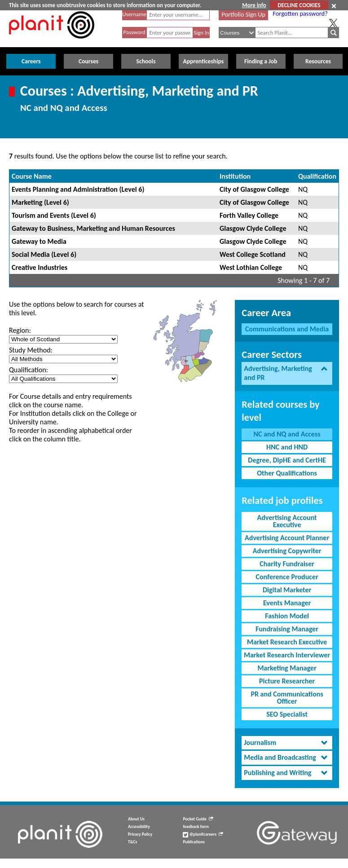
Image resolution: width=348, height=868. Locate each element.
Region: (20, 330)
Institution (235, 176)
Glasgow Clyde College (253, 228)
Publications (194, 842)
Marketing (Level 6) (40, 202)
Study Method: (31, 350)
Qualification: (29, 370)
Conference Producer (287, 577)
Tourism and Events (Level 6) (54, 215)
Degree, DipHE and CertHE (287, 460)
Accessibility (139, 827)
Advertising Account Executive (287, 521)
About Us (136, 819)
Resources (318, 61)
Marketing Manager (287, 668)
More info (254, 5)
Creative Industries (40, 267)
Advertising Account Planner (287, 538)
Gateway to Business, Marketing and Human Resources (93, 228)
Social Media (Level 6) (44, 254)
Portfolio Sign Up (244, 14)
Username (134, 14)
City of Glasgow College (254, 189)
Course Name (32, 176)
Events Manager (287, 603)
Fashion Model (287, 616)
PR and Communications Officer (287, 698)
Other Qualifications (287, 473)
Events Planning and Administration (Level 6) (78, 189)
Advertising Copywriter (287, 551)
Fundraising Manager (287, 629)
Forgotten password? (300, 13)
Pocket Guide (198, 819)
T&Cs (132, 842)
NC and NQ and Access (287, 434)
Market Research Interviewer (287, 655)
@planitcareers (203, 834)
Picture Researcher (287, 681)
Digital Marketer (287, 590)
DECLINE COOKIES (299, 5)
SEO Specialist (287, 714)
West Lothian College (251, 267)
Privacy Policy (140, 834)
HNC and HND (287, 447)
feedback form (196, 827)
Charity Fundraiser (287, 564)
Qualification (317, 176)
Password (134, 32)
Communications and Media (287, 329)
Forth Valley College (249, 215)
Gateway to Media (39, 241)
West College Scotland (253, 254)
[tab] (287, 374)
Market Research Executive (287, 642)
